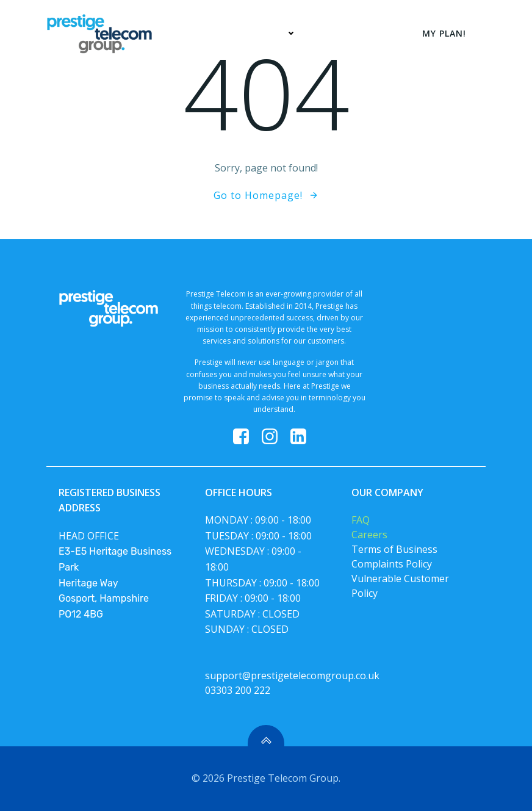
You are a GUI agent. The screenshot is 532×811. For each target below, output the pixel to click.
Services (272, 33)
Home (206, 33)
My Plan (343, 33)
